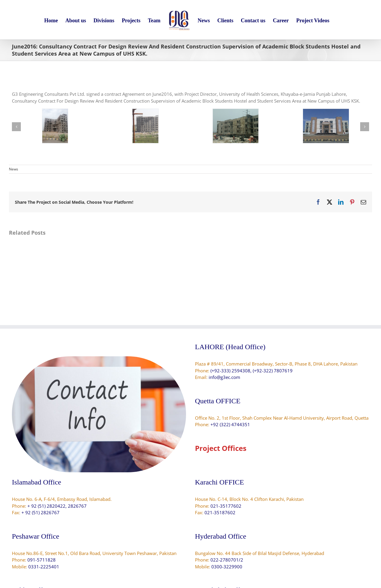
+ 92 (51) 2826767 (40, 512)
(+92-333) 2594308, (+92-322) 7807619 (252, 371)
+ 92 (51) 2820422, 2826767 (57, 506)
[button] (16, 127)
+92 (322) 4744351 (230, 424)
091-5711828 (42, 560)
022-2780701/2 (227, 560)
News (14, 169)
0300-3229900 (227, 567)
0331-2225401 (44, 567)
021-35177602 (226, 506)
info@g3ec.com (224, 377)
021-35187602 (220, 512)
